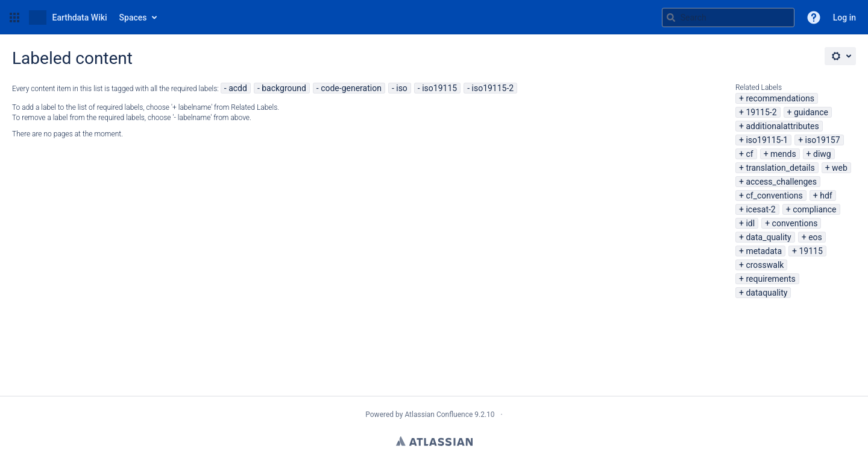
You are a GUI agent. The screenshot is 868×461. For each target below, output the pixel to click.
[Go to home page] (68, 17)
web (840, 168)
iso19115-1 (767, 140)
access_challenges (781, 182)
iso (402, 88)
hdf (826, 196)
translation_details (780, 168)
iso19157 (823, 140)
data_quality (768, 237)
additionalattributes (782, 126)
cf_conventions (774, 196)
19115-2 (761, 112)
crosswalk (765, 265)
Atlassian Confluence (439, 415)
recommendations (780, 98)
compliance (814, 209)
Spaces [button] (133, 17)
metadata (764, 251)
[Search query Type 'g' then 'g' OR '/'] (728, 17)
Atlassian (434, 441)
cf (749, 154)
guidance (811, 112)
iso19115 (439, 88)
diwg (822, 154)
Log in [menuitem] (844, 17)
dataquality (766, 293)
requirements (770, 279)
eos (815, 237)
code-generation (351, 88)
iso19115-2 (493, 88)
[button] (14, 17)
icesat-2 (760, 209)
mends (783, 154)
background (284, 88)
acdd (238, 88)
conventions (795, 223)
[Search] (671, 17)
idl (750, 223)
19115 (810, 251)
